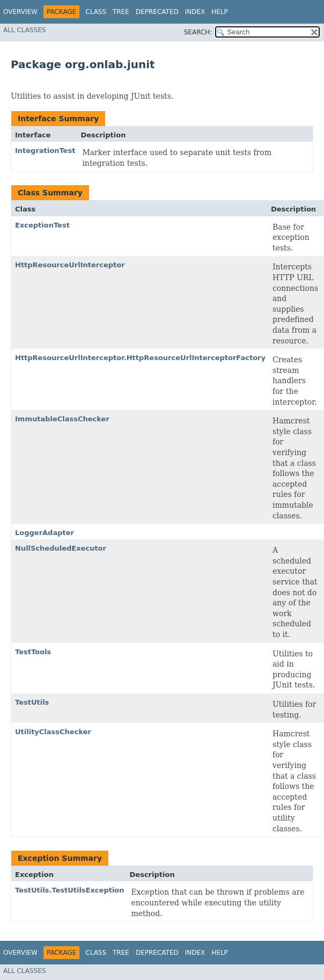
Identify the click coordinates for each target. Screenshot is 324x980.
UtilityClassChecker (53, 732)
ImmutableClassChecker (62, 419)
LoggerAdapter (45, 533)
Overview (20, 12)
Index (195, 12)
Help (220, 12)
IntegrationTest (45, 151)
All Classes (24, 30)
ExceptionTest (42, 225)
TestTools (33, 652)
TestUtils (32, 702)
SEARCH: (198, 32)
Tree (121, 12)
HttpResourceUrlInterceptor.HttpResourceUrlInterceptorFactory (140, 358)
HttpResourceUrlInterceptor (70, 265)
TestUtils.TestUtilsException (70, 890)
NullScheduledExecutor (61, 548)
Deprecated (157, 12)
